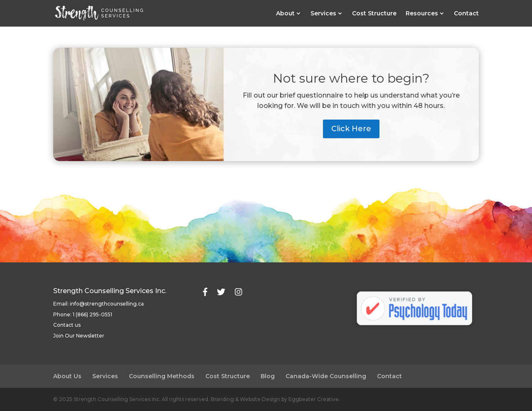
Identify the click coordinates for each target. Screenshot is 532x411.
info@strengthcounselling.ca (107, 304)
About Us (67, 376)
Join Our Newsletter (79, 336)
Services (323, 14)
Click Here (351, 129)
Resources (422, 14)
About (285, 14)
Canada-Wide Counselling (326, 376)
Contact (466, 14)
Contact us (67, 325)
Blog (268, 376)
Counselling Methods (162, 376)
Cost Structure (374, 14)
